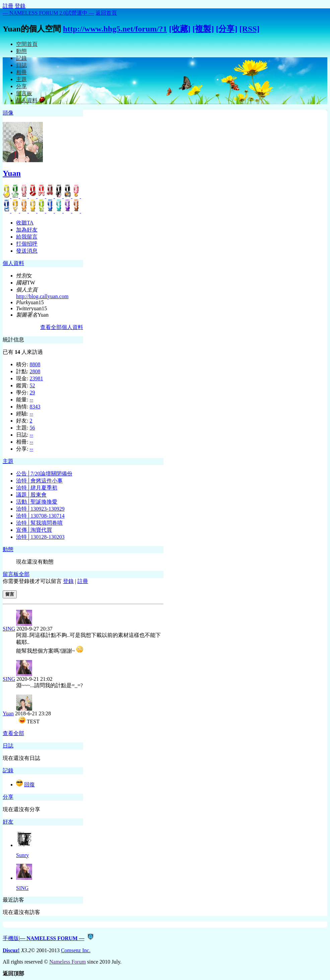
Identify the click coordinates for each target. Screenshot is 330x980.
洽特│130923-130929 (40, 509)
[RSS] (249, 29)
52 (32, 385)
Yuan (12, 173)
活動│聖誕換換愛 (37, 502)
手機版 (11, 938)
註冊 (8, 6)
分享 (21, 86)
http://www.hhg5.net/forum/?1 (115, 29)
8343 (35, 407)
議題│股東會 (31, 495)
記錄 (21, 58)
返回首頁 (106, 13)
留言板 (24, 93)
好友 (8, 822)
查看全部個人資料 (62, 327)
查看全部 (13, 733)
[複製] (203, 29)
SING (9, 629)
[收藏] (180, 29)
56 (32, 428)
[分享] (226, 29)
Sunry (22, 855)
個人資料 (27, 100)
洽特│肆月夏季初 (37, 488)
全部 (24, 574)
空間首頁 (27, 44)
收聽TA (25, 223)
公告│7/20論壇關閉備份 (44, 474)
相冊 (21, 72)
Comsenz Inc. (76, 950)
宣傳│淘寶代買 (34, 530)
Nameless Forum (68, 962)
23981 (36, 378)
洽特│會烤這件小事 (39, 481)
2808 (35, 371)
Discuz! (11, 950)
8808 (35, 364)
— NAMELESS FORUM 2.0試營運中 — (48, 13)
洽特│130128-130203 (40, 537)
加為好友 (27, 230)
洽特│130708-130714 (40, 516)
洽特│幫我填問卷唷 (39, 523)
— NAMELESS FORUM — (52, 938)
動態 (21, 51)
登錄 (20, 6)
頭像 (8, 113)
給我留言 (27, 237)
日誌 (21, 65)
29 (32, 393)
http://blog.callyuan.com (42, 296)
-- (31, 400)
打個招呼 (27, 244)
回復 (29, 785)
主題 (21, 79)
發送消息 (27, 251)
